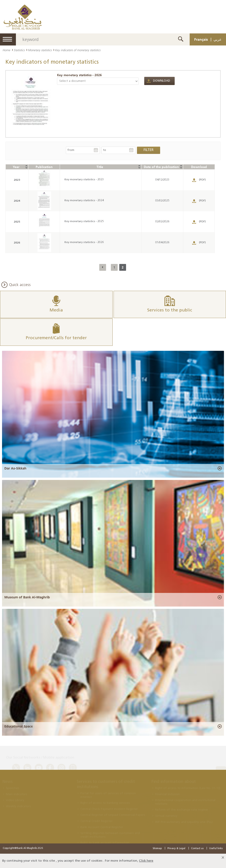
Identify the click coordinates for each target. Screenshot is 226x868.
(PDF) (202, 180)
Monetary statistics (40, 50)
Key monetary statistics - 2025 (84, 221)
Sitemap (157, 849)
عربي (218, 39)
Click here (146, 861)
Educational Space (19, 726)
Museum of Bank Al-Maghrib (27, 597)
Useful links (216, 849)
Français (201, 39)
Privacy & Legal (176, 849)
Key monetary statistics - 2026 (79, 75)
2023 (17, 180)
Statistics (19, 50)
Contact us (197, 849)
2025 (17, 222)
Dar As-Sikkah (15, 468)
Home (6, 50)
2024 (17, 201)
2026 (17, 242)
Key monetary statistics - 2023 (84, 180)
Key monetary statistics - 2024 (84, 201)
